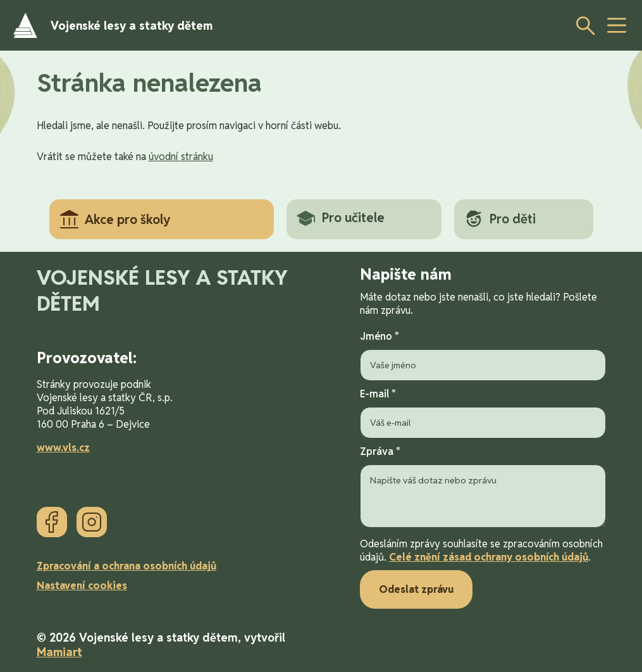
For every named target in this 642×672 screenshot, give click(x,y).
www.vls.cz (63, 448)
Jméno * (483, 355)
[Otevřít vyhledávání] (582, 25)
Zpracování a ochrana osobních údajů (127, 566)
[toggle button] (617, 25)
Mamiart (59, 652)
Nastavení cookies (82, 586)
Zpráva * (483, 488)
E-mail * (483, 413)
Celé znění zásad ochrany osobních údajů (489, 557)
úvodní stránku (181, 157)
